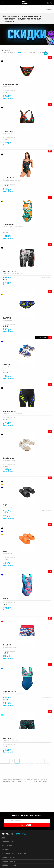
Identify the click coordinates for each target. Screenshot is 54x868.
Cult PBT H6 (27, 306)
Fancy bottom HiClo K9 (27, 72)
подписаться (26, 825)
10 (3, 766)
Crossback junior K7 (27, 212)
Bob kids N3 (27, 632)
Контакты (5, 850)
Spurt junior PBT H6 (27, 399)
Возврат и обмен (8, 861)
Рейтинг (33, 52)
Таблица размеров (9, 865)
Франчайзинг (7, 846)
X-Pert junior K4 (27, 726)
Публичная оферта (9, 842)
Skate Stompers (27, 446)
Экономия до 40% (9, 858)
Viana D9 (27, 586)
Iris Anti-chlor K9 (27, 165)
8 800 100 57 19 (22, 834)
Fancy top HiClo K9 (27, 119)
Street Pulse (27, 352)
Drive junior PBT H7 (27, 259)
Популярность (9, 52)
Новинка (41, 52)
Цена (18, 52)
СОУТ (3, 838)
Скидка (25, 52)
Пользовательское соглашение (14, 854)
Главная (49, 9)
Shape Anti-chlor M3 (27, 679)
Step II (27, 492)
